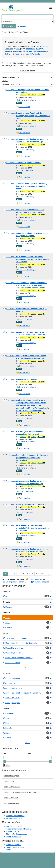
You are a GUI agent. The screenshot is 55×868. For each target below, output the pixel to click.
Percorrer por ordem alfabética (18, 829)
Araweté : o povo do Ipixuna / (29, 163)
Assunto (7, 673)
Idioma (6, 708)
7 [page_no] (32, 574)
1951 (18, 49)
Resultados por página (9, 79)
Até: (30, 753)
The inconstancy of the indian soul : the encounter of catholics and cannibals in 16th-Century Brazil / (32, 285)
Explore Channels (13, 831)
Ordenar (5, 85)
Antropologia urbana (12, 787)
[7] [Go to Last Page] (49, 574)
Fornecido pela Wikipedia (30, 54)
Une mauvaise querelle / (27, 379)
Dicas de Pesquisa (14, 845)
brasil (38, 49)
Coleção (7, 602)
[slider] (5, 761)
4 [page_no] (19, 574)
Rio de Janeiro (42, 46)
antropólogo (31, 49)
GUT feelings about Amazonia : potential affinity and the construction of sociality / (33, 259)
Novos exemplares (14, 837)
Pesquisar (9, 26)
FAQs (8, 850)
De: (5, 753)
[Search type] (27, 21)
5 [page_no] (23, 574)
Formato (7, 613)
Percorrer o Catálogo (15, 826)
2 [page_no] (10, 574)
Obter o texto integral (26, 100)
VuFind (6, 8)
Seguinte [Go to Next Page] (40, 574)
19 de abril (9, 49)
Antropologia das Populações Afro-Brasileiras (22, 792)
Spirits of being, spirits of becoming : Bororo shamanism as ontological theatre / (32, 186)
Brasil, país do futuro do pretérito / (31, 504)
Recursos (7, 591)
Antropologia (9, 781)
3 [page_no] (14, 574)
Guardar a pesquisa (40, 582)
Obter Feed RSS (34, 579)
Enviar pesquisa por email (15, 582)
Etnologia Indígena (12, 803)
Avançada (22, 26)
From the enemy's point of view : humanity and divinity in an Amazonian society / (33, 116)
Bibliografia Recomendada (17, 834)
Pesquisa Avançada (14, 818)
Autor (4, 32)
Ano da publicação (11, 748)
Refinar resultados (27, 71)
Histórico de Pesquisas (15, 816)
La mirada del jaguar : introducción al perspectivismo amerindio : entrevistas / (32, 458)
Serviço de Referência (15, 847)
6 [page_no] (28, 574)
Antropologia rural (11, 798)
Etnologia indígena (12, 776)
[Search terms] (27, 17)
